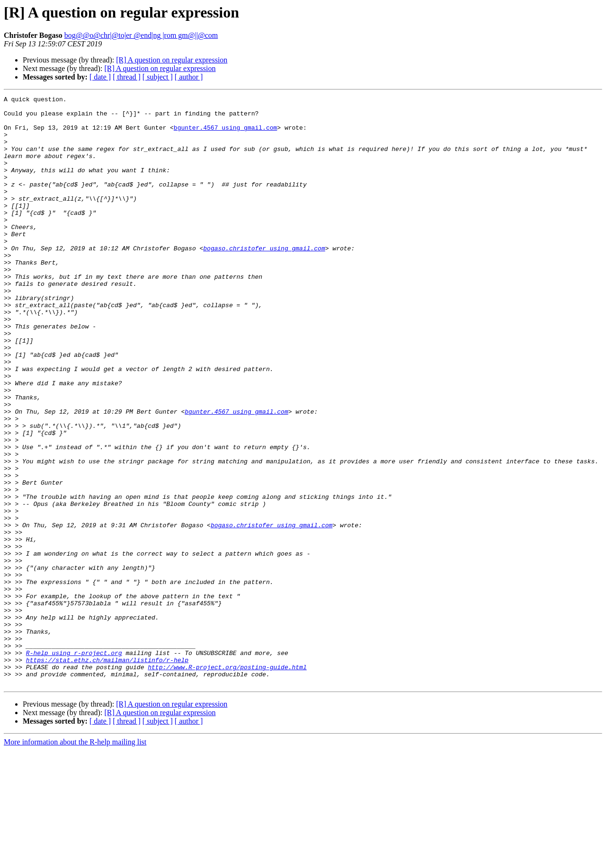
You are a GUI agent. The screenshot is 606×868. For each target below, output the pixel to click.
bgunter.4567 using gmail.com (225, 134)
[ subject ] (158, 77)
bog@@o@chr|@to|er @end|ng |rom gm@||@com (141, 35)
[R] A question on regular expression (172, 60)
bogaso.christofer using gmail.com (264, 279)
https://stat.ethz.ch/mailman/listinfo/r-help (107, 773)
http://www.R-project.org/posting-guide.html (227, 782)
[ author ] (189, 77)
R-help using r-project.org (74, 765)
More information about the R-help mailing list (75, 860)
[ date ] (100, 77)
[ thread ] (127, 77)
